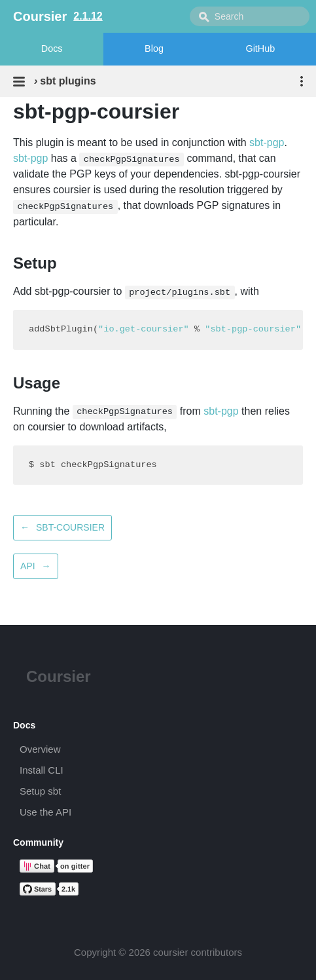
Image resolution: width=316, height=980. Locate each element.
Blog (154, 48)
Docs (52, 48)
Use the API (45, 812)
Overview (40, 749)
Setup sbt (40, 791)
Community (38, 842)
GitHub (260, 48)
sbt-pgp (267, 142)
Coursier (59, 676)
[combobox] (250, 16)
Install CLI (42, 770)
